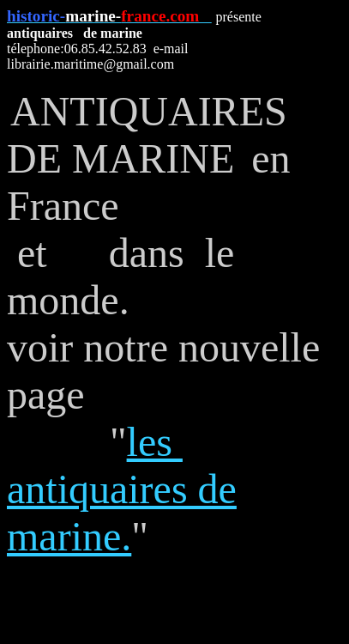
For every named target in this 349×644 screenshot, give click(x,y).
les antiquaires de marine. (122, 489)
